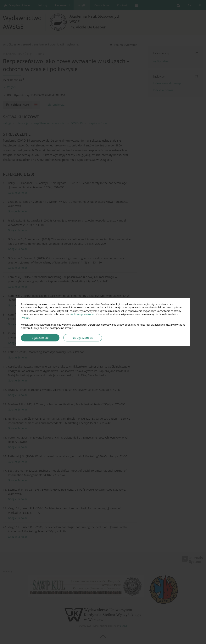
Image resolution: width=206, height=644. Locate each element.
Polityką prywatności (83, 314)
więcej (25, 318)
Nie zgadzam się (83, 338)
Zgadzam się (40, 338)
